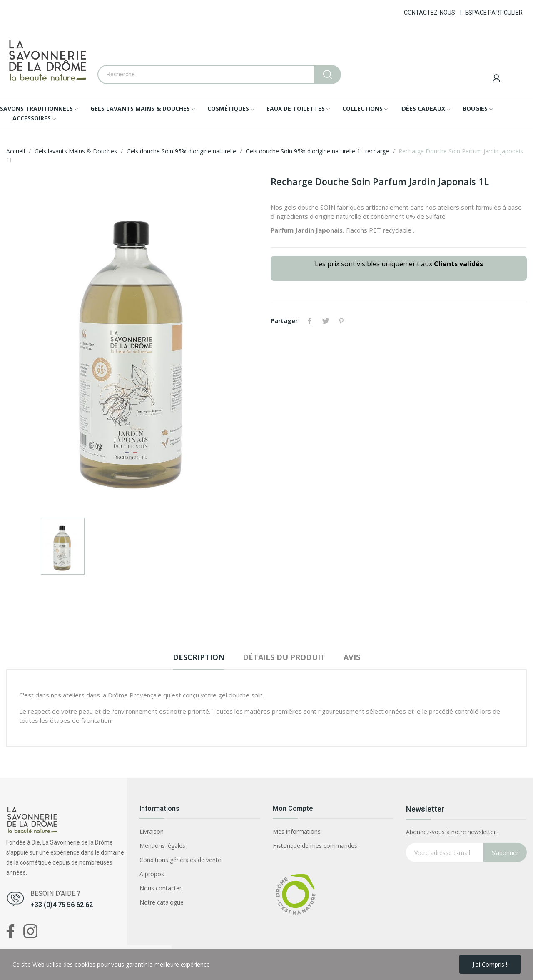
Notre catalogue (162, 902)
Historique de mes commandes (315, 846)
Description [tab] (199, 657)
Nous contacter (161, 888)
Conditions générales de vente (180, 860)
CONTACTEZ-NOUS (430, 12)
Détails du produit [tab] (284, 657)
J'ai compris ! (490, 964)
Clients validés (458, 264)
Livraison (152, 831)
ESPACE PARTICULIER (494, 12)
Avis (352, 657)
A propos (152, 874)
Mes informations (297, 831)
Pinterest (341, 321)
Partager (310, 321)
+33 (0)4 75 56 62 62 (62, 905)
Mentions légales (162, 846)
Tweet (326, 321)
